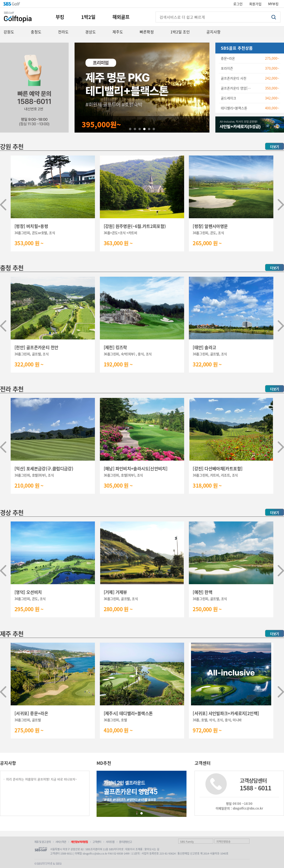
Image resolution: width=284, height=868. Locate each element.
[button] (3, 205)
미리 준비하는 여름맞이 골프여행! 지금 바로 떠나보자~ (42, 779)
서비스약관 (61, 842)
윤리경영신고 (125, 842)
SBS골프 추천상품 (237, 48)
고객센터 (97, 842)
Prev (81, 88)
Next (203, 88)
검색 (274, 17)
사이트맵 (110, 842)
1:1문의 (135, 853)
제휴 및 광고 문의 (42, 842)
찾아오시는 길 (152, 849)
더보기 (275, 147)
